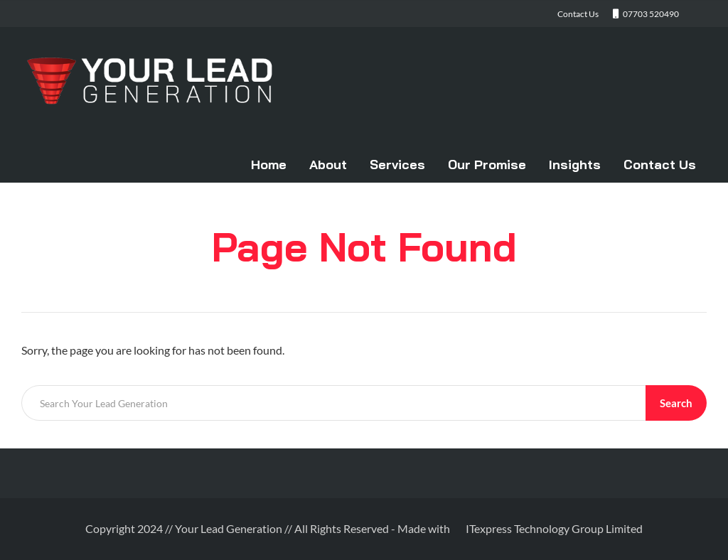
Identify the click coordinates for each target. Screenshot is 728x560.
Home (269, 165)
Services (397, 165)
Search (676, 403)
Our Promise (487, 165)
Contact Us (660, 165)
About (328, 165)
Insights (575, 165)
